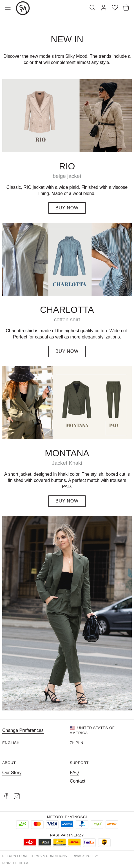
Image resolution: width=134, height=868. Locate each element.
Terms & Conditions (49, 856)
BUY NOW (67, 208)
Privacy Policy (84, 856)
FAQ (74, 773)
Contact (78, 781)
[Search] (92, 8)
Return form (14, 856)
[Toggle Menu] (8, 8)
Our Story (12, 773)
